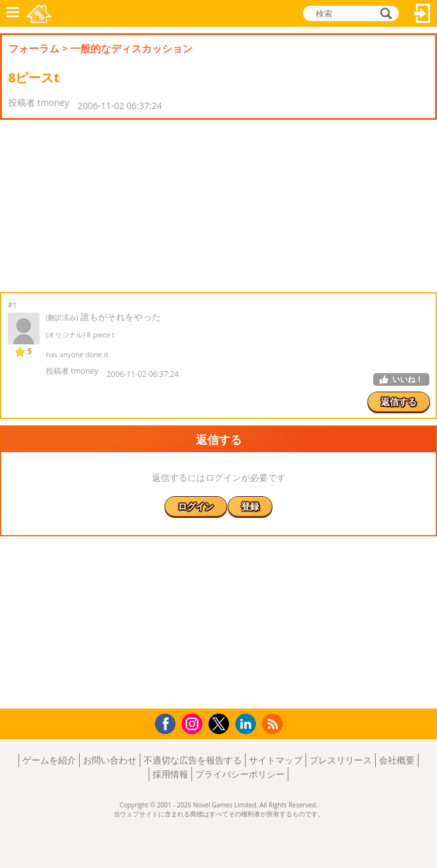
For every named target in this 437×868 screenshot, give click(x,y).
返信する (399, 401)
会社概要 (397, 760)
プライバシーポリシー (240, 774)
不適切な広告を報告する (193, 760)
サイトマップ (276, 760)
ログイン (422, 13)
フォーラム (34, 48)
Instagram (194, 723)
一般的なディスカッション (131, 48)
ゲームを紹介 (49, 760)
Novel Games (39, 13)
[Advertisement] (102, 206)
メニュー (13, 13)
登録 (250, 506)
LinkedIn (248, 724)
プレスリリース (341, 760)
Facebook (169, 722)
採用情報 (170, 774)
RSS (274, 724)
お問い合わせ (110, 760)
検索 (384, 13)
